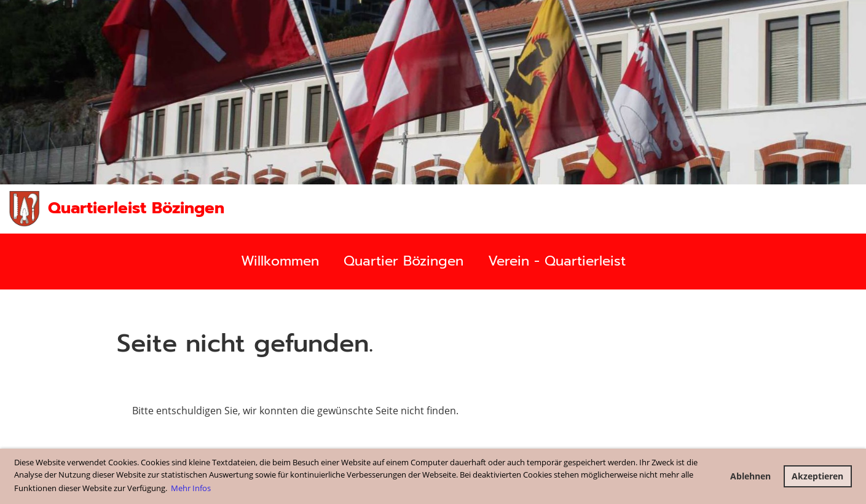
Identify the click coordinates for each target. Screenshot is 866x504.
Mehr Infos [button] (191, 488)
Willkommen (280, 261)
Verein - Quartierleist (557, 261)
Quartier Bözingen (403, 261)
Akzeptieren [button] (817, 476)
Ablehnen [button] (750, 476)
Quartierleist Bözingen (136, 208)
